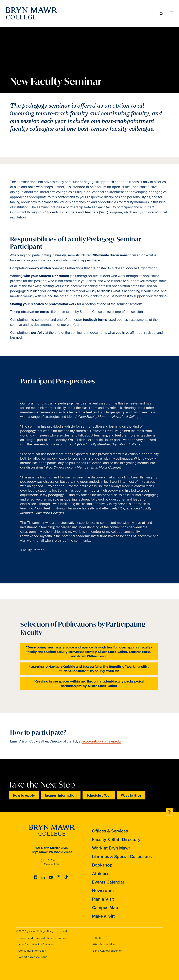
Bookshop (102, 865)
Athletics (101, 874)
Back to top (169, 811)
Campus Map (105, 908)
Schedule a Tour (99, 795)
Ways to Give (131, 795)
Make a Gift (103, 916)
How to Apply (24, 795)
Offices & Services (110, 831)
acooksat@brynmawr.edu (102, 741)
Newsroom (103, 891)
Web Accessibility (104, 944)
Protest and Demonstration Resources (42, 938)
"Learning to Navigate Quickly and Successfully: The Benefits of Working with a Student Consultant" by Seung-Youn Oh (89, 669)
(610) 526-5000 (52, 860)
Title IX (97, 938)
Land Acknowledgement (108, 951)
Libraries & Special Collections (122, 856)
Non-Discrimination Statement (37, 944)
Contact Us (52, 864)
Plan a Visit (103, 899)
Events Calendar (108, 882)
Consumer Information (32, 951)
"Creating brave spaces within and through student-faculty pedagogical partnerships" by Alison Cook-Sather (89, 683)
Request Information (61, 795)
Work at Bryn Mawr (111, 848)
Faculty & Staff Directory (116, 839)
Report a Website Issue (33, 957)
